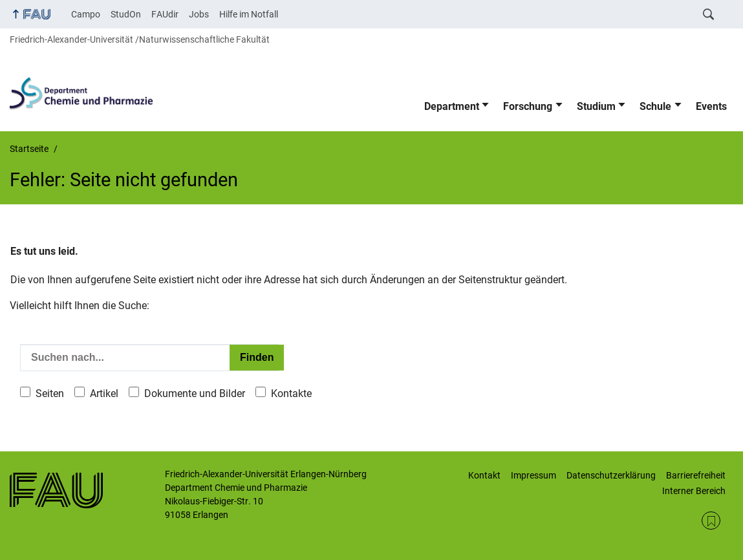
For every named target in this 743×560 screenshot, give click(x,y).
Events (711, 106)
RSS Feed (711, 521)
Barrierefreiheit (696, 475)
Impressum (533, 475)
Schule (655, 106)
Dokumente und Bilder (195, 393)
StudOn (126, 14)
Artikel (104, 393)
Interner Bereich (694, 491)
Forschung (528, 106)
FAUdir (165, 14)
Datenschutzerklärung (611, 475)
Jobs (199, 14)
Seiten (50, 393)
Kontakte (291, 393)
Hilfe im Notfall (249, 14)
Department (452, 106)
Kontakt (484, 475)
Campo (86, 14)
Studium (596, 106)
